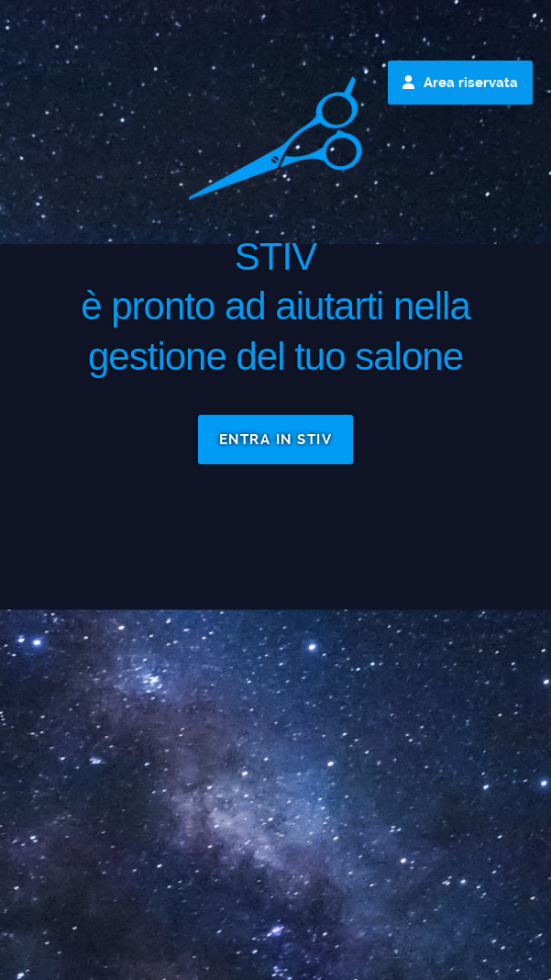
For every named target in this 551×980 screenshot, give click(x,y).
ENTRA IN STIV (276, 440)
